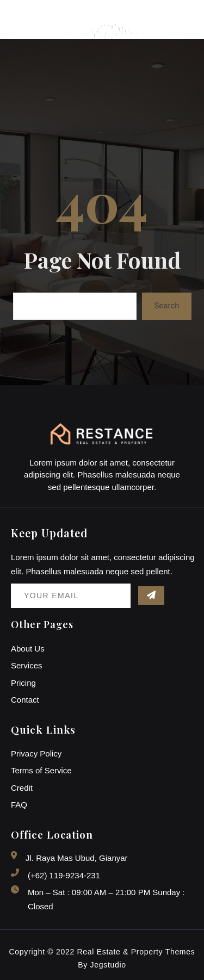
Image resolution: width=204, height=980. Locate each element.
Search (166, 306)
